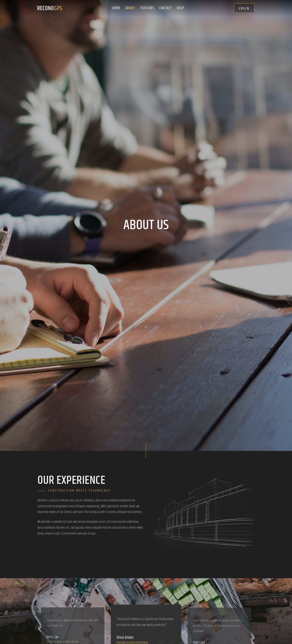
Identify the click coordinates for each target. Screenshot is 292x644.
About (130, 8)
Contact (165, 8)
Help (180, 8)
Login (244, 8)
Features (147, 8)
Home (116, 8)
